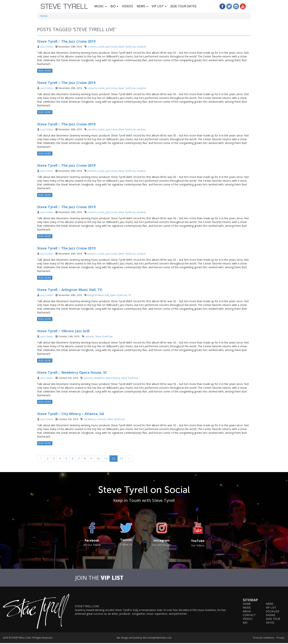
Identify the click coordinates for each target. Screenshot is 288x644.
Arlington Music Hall (98, 295)
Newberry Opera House (107, 378)
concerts (92, 47)
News (142, 6)
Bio (114, 6)
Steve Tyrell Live (127, 47)
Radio (247, 611)
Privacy (280, 638)
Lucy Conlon (46, 47)
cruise (101, 47)
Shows (271, 615)
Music (100, 6)
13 (121, 458)
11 (106, 458)
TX (130, 295)
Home (44, 16)
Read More (45, 71)
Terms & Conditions (263, 638)
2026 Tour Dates (183, 6)
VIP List (159, 6)
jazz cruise (111, 47)
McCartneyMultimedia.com (157, 638)
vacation (141, 47)
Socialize (273, 611)
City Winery (89, 419)
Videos (127, 6)
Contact (249, 615)
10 (98, 458)
